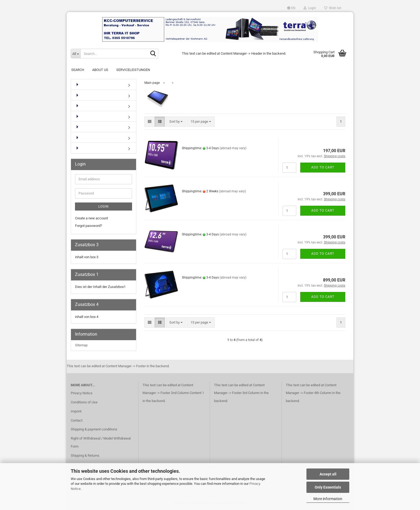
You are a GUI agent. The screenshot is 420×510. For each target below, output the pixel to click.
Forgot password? (89, 226)
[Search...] (76, 54)
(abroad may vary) (233, 148)
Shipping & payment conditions (94, 429)
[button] (291, 8)
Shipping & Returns (85, 455)
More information (328, 499)
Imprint (76, 411)
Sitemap (81, 345)
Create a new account (91, 218)
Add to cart (323, 167)
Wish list (333, 8)
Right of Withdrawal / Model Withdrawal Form (101, 442)
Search (78, 70)
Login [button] (310, 8)
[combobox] (176, 122)
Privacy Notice (82, 393)
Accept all (328, 474)
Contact (77, 420)
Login (104, 207)
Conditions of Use (84, 402)
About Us (100, 70)
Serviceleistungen (133, 70)
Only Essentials (328, 487)
